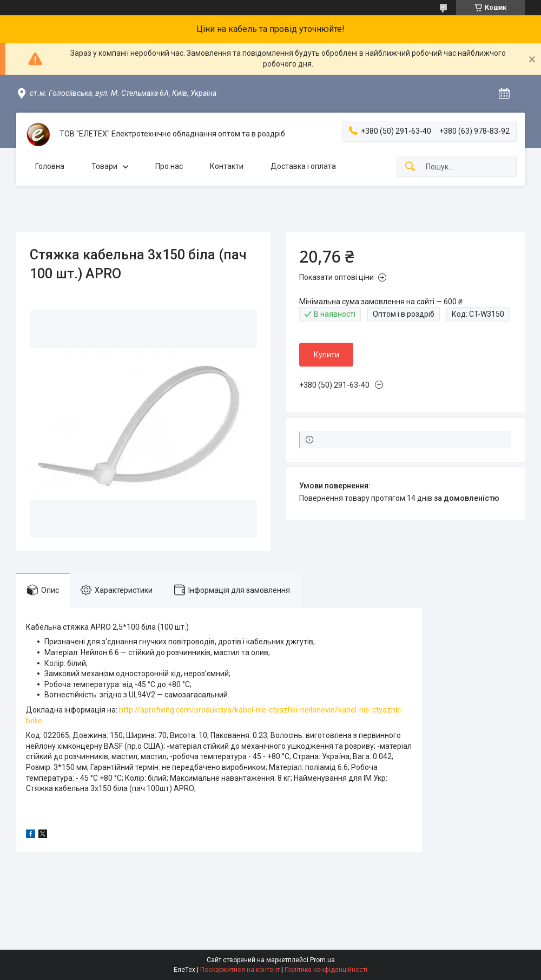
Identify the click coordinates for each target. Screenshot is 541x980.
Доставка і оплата (303, 166)
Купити (326, 355)
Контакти (227, 166)
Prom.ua (322, 960)
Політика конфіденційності (326, 970)
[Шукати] (410, 167)
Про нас (169, 166)
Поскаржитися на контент (240, 970)
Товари (104, 166)
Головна (50, 166)
